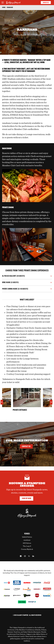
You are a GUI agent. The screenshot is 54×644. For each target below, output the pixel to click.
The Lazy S (27, 546)
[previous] (2, 402)
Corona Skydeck (27, 549)
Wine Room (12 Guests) (10, 282)
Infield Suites (27, 537)
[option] (27, 403)
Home (4, 7)
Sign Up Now (27, 498)
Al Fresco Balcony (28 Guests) (14, 276)
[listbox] (27, 403)
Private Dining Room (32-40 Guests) (15, 289)
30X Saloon (27, 543)
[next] (51, 402)
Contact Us (46, 3)
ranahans (10, 7)
